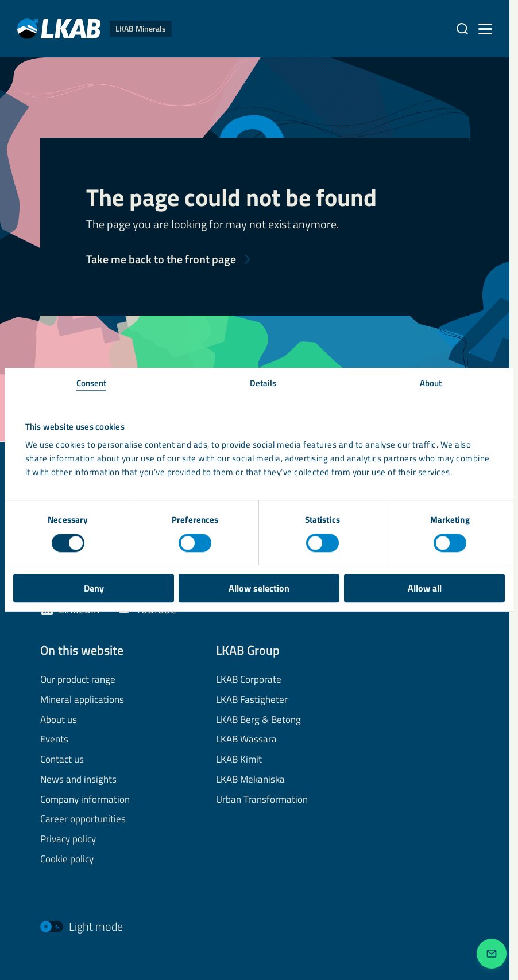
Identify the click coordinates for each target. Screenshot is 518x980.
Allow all (425, 588)
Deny (94, 588)
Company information (85, 800)
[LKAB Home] (94, 28)
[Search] (462, 29)
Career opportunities (83, 819)
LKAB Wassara (246, 740)
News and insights (78, 780)
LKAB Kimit (239, 760)
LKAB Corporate (249, 680)
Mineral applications (82, 700)
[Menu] (485, 29)
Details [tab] (263, 383)
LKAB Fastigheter (252, 700)
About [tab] (431, 383)
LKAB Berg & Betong (258, 720)
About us (59, 720)
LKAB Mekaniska (250, 780)
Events (54, 740)
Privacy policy (68, 839)
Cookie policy (67, 860)
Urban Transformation (262, 800)
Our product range (78, 680)
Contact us (62, 760)
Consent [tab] (92, 383)
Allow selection (259, 588)
